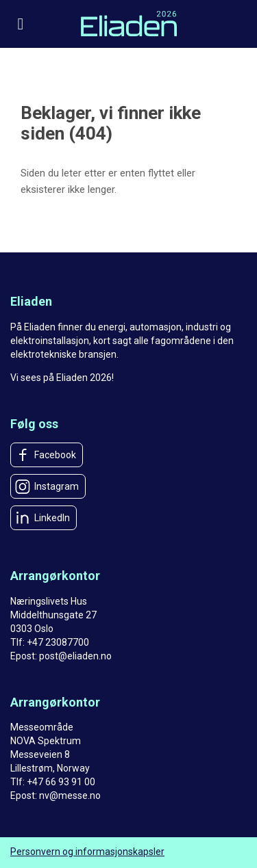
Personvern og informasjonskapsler (87, 852)
